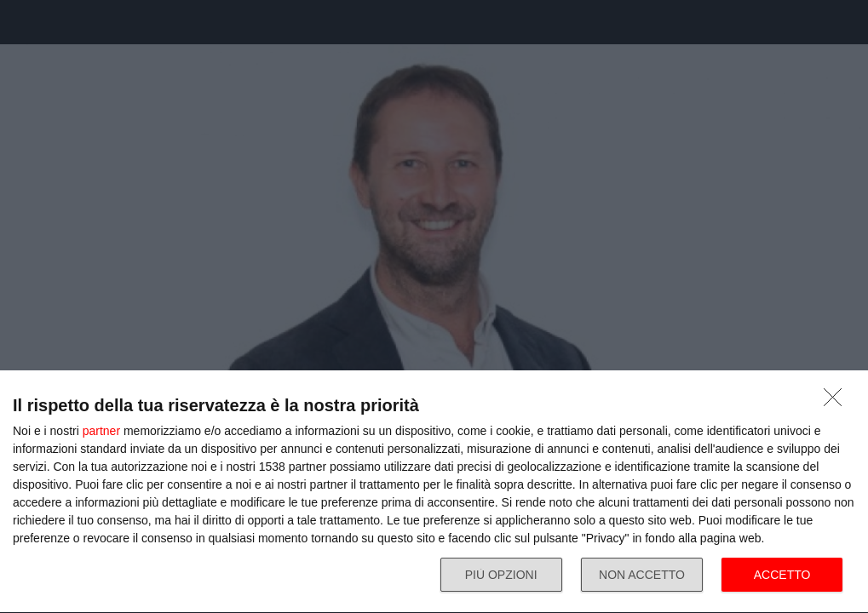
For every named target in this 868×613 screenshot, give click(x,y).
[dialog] (434, 492)
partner (101, 431)
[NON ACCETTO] (837, 402)
